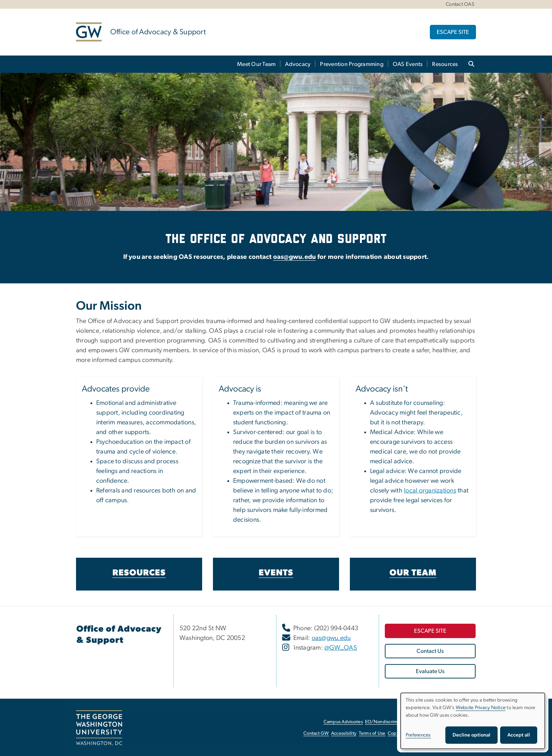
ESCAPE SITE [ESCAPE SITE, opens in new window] (453, 32)
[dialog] (473, 721)
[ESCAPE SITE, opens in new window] (430, 631)
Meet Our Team (256, 64)
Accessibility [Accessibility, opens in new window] (344, 733)
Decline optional (471, 735)
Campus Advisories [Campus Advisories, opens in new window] (343, 722)
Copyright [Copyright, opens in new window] (398, 733)
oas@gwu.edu (295, 257)
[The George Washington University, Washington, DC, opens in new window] (99, 728)
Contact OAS (460, 4)
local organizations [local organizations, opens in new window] (430, 491)
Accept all (519, 735)
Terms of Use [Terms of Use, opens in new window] (372, 733)
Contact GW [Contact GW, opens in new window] (316, 733)
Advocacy (298, 64)
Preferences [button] (418, 735)
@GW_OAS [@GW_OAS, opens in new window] (341, 648)
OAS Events (408, 64)
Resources (445, 64)
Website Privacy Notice (481, 708)
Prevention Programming (352, 64)
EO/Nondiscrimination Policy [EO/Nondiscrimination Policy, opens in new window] (395, 722)
